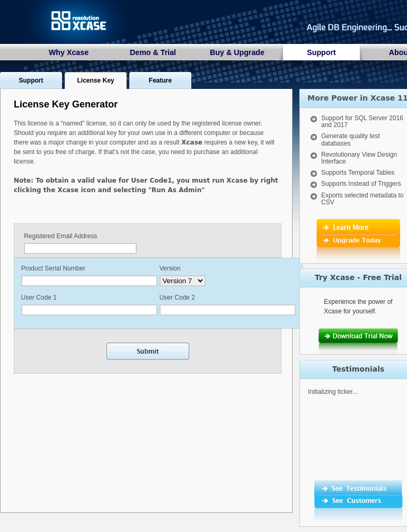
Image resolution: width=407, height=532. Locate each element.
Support (321, 52)
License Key (95, 80)
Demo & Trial (153, 52)
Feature (160, 80)
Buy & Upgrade (237, 52)
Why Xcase (69, 52)
